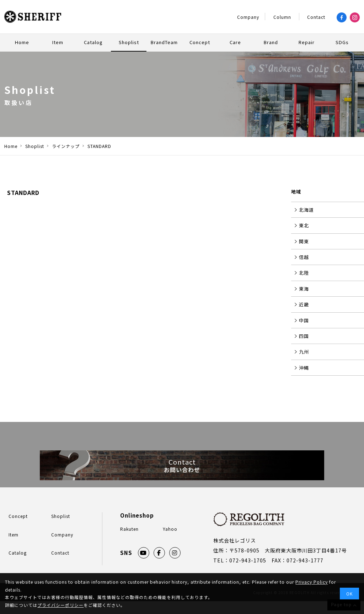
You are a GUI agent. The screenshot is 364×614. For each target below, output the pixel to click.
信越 (304, 257)
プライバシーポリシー (60, 605)
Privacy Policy (312, 582)
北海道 (306, 210)
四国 (304, 336)
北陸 (304, 273)
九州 (304, 352)
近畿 (304, 304)
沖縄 (304, 368)
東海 (304, 289)
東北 (304, 225)
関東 (304, 241)
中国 (304, 320)
